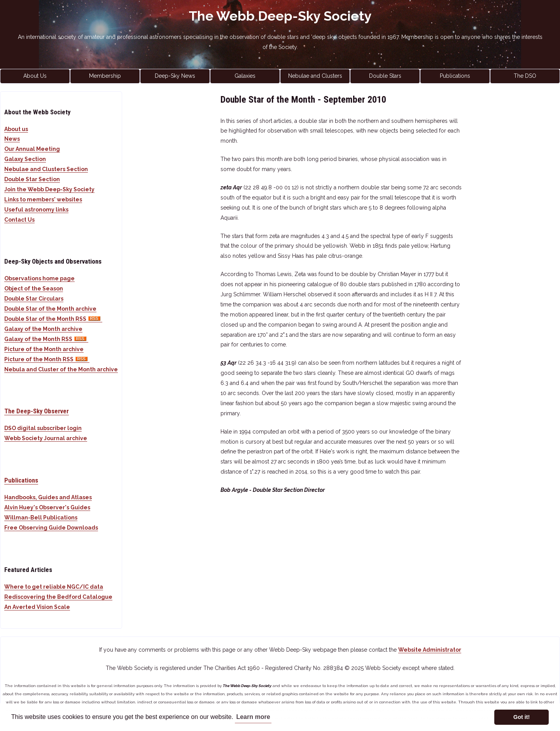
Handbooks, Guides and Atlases (48, 497)
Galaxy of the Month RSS (46, 339)
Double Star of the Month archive (50, 309)
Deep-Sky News (175, 76)
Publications (455, 76)
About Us (35, 76)
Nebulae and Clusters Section (46, 169)
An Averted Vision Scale (37, 607)
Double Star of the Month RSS (53, 319)
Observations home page (39, 278)
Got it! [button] (521, 717)
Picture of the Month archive (44, 349)
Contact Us (19, 220)
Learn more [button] (253, 717)
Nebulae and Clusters (315, 76)
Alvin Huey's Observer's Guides (47, 507)
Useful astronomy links (36, 210)
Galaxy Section (25, 159)
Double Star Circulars (34, 299)
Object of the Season (34, 289)
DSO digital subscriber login (43, 428)
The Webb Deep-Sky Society (280, 16)
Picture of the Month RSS (47, 359)
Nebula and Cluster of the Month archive (61, 369)
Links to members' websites (43, 199)
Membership (105, 76)
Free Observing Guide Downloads (51, 528)
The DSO (525, 76)
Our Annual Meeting (32, 149)
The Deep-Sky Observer (37, 411)
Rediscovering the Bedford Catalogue (58, 597)
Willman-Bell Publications (41, 518)
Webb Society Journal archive (46, 438)
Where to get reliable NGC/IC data (54, 587)
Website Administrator (430, 650)
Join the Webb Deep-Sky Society (49, 189)
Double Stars (385, 76)
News (12, 139)
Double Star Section (32, 179)
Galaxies (245, 76)
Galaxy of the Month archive (43, 329)
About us (16, 129)
